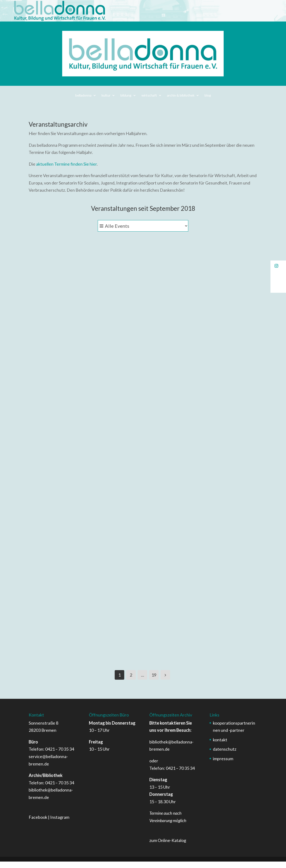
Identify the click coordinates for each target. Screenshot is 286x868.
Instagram (60, 824)
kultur (106, 95)
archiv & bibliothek (181, 95)
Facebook (38, 824)
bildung (126, 95)
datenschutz (225, 756)
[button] (278, 266)
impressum (223, 765)
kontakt (220, 746)
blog (208, 95)
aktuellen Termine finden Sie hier (66, 164)
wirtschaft (149, 95)
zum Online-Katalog (168, 847)
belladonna (83, 95)
